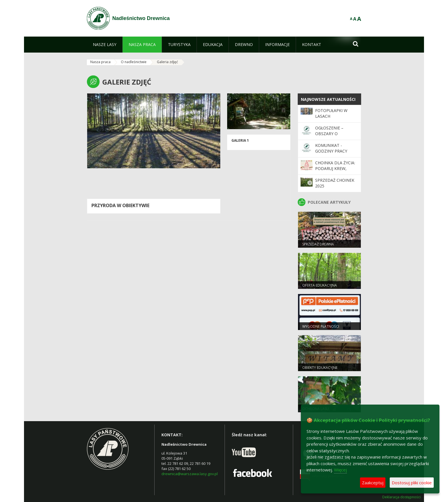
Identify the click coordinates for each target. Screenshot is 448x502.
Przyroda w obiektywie (120, 205)
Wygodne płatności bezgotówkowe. (321, 329)
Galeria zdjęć (167, 62)
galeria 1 (240, 140)
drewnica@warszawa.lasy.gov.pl (190, 474)
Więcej (340, 470)
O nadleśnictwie (134, 62)
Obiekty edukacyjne (320, 368)
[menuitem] (105, 45)
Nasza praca (100, 62)
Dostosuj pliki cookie (412, 483)
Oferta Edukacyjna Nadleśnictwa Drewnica (324, 288)
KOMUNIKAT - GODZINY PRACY (331, 148)
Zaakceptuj (373, 483)
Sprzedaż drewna (318, 244)
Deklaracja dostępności (401, 497)
